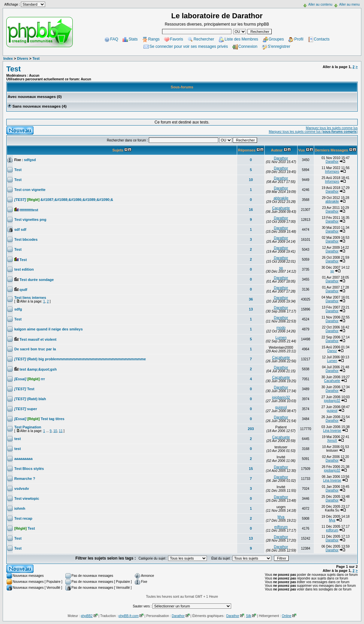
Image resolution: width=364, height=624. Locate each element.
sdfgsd (30, 160)
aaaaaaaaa (23, 459)
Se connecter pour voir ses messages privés (189, 46)
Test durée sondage (37, 280)
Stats (133, 39)
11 (61, 431)
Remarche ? (25, 479)
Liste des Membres (241, 39)
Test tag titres (39, 419)
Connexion (248, 46)
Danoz (332, 351)
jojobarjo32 (281, 397)
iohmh (20, 508)
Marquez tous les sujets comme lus (332, 128)
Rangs (154, 39)
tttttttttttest (29, 210)
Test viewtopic (27, 498)
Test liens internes (30, 298)
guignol (281, 407)
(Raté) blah (30, 399)
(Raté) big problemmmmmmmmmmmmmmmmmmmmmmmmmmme (80, 359)
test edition (24, 269)
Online (286, 616)
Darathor (281, 158)
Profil (299, 39)
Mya (281, 517)
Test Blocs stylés (29, 469)
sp (281, 268)
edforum (281, 527)
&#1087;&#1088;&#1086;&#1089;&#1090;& (64, 200)
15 (251, 469)
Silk (248, 616)
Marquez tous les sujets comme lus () (313, 132)
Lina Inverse (332, 431)
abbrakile (281, 198)
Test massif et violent (38, 339)
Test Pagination (28, 427)
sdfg (18, 309)
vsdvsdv (22, 489)
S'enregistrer (279, 46)
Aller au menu (349, 4)
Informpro (332, 172)
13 (251, 309)
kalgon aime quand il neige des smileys (48, 329)
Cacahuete (281, 208)
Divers (23, 58)
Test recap (23, 518)
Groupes (276, 39)
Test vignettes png (30, 220)
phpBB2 (87, 616)
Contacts (322, 39)
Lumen (281, 337)
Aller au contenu (320, 4)
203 (251, 429)
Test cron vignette (30, 190)
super (26, 409)
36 (251, 299)
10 (251, 180)
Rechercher (204, 39)
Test (36, 58)
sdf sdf (20, 229)
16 (251, 210)
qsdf (23, 290)
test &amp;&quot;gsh (38, 369)
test (18, 439)
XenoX (332, 441)
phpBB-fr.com (129, 616)
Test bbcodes (26, 239)
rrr (30, 379)
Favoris (177, 39)
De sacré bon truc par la (35, 349)
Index (8, 58)
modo (281, 327)
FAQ (114, 39)
